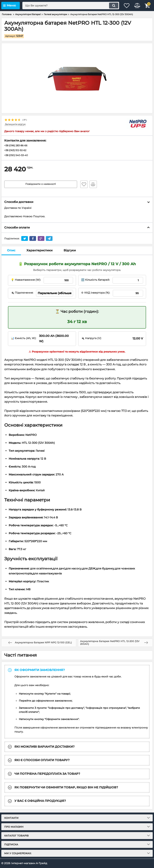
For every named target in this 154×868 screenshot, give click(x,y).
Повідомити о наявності (41, 185)
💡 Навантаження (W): (26, 280)
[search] (67, 6)
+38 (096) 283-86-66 (17, 146)
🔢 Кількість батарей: (95, 280)
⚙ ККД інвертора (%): (96, 293)
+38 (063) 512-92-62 (17, 151)
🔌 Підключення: (22, 293)
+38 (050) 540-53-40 (17, 156)
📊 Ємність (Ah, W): (24, 339)
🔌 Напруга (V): (91, 339)
